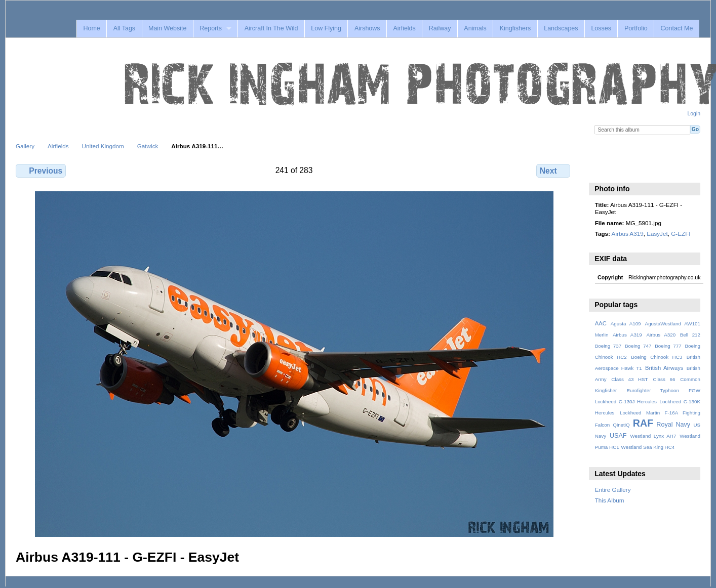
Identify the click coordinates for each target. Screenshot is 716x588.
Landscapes (561, 28)
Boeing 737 (608, 346)
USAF (618, 436)
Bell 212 (690, 335)
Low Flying (326, 28)
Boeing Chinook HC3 (657, 357)
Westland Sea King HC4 (648, 447)
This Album (610, 500)
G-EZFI (681, 234)
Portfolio (636, 28)
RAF (643, 423)
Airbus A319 (628, 234)
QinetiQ (621, 425)
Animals (475, 28)
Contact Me (677, 28)
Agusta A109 (626, 324)
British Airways (664, 368)
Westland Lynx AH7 (653, 436)
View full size (600, 170)
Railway (440, 28)
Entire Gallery (613, 490)
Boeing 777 (668, 346)
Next (553, 171)
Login (694, 114)
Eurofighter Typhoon (652, 390)
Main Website (167, 28)
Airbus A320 (661, 335)
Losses (601, 28)
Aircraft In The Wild (271, 28)
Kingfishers (515, 28)
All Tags (124, 28)
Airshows (367, 28)
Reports (211, 28)
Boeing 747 (638, 346)
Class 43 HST (629, 379)
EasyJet (657, 234)
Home (91, 28)
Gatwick (148, 146)
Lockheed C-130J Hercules (626, 402)
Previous (41, 171)
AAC (601, 323)
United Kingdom (103, 146)
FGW (694, 390)
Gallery (25, 146)
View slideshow (622, 170)
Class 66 (664, 379)
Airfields (404, 28)
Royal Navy (673, 425)
